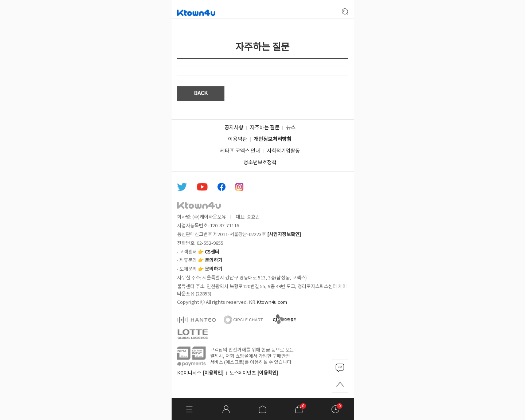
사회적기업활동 (283, 151)
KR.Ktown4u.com (268, 302)
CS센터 (212, 252)
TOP (340, 384)
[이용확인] (213, 373)
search (345, 12)
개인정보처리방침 (273, 140)
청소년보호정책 (260, 163)
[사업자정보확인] (284, 235)
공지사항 (234, 128)
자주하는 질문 (265, 128)
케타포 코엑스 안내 (240, 151)
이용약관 (238, 140)
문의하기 (213, 260)
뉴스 (291, 128)
